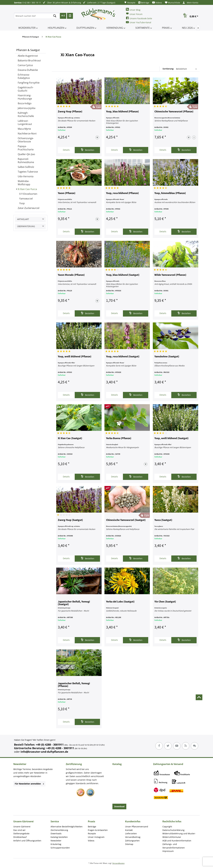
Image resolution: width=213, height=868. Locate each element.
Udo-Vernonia (26, 176)
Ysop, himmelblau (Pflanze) (170, 193)
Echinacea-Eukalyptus (24, 76)
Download (119, 806)
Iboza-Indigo (25, 103)
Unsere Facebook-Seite (139, 18)
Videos (157, 3)
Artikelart (23, 219)
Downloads (56, 833)
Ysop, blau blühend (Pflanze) (122, 112)
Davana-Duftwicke (28, 70)
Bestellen (87, 150)
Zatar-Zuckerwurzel (29, 208)
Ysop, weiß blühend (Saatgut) (171, 438)
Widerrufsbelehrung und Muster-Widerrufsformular (179, 835)
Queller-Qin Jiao (26, 154)
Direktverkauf (20, 837)
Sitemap (129, 844)
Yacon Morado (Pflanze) (71, 275)
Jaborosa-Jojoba (27, 108)
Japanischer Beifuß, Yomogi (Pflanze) (74, 685)
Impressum (168, 851)
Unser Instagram (96, 837)
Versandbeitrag (133, 837)
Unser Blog (133, 10)
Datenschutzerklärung (173, 830)
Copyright (167, 827)
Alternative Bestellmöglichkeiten (67, 827)
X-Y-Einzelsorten (28, 194)
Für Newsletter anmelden (29, 784)
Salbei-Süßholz (26, 167)
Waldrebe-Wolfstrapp (24, 183)
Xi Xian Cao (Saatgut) (70, 438)
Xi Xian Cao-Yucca (27, 189)
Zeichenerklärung (59, 830)
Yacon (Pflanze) (67, 193)
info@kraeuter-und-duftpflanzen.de (44, 752)
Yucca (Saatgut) (163, 520)
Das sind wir (19, 830)
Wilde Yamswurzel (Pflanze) (170, 275)
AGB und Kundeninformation (177, 841)
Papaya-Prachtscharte (26, 148)
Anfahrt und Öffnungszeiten (27, 841)
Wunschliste (172, 3)
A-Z (63, 15)
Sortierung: (168, 69)
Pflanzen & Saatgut (28, 50)
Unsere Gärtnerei (22, 827)
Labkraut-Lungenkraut (25, 122)
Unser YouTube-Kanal (139, 22)
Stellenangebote (21, 833)
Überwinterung (26, 226)
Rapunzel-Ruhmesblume (26, 161)
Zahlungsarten (132, 841)
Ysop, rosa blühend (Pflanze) (122, 193)
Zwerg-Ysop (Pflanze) (70, 112)
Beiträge (144, 3)
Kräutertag (56, 844)
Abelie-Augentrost (28, 56)
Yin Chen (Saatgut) (165, 602)
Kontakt (129, 830)
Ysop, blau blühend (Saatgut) (123, 275)
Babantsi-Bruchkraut (29, 60)
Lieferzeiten (131, 833)
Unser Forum (134, 14)
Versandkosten (118, 863)
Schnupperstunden (60, 848)
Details (66, 150)
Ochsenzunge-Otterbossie (26, 140)
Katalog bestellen (59, 837)
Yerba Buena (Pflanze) (119, 438)
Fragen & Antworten (98, 830)
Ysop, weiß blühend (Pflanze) (75, 357)
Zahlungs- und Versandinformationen (174, 846)
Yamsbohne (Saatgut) (167, 357)
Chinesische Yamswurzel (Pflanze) (174, 112)
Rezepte (130, 2)
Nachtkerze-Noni (27, 134)
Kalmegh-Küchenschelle (26, 114)
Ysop (22, 203)
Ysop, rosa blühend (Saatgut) (123, 357)
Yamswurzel (26, 199)
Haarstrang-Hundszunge (25, 97)
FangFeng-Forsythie (29, 83)
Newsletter (56, 841)
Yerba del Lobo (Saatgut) (120, 602)
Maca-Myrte (24, 129)
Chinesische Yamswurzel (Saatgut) (126, 520)
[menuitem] (130, 2)
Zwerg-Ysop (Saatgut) (70, 520)
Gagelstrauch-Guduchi (26, 89)
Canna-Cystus (25, 65)
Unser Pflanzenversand (137, 827)
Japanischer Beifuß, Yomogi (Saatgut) (74, 603)
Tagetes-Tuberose (28, 172)
